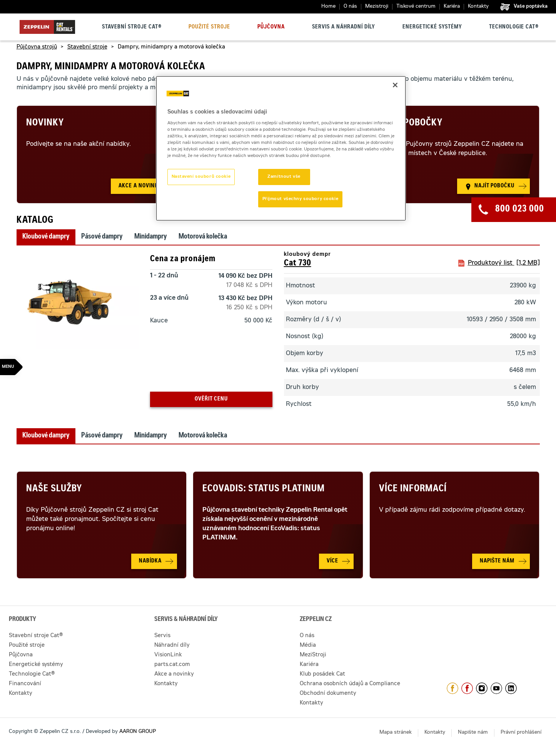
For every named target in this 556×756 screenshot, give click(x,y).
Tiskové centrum (416, 7)
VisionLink (168, 655)
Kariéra (452, 7)
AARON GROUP (138, 732)
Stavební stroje (87, 47)
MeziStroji (313, 655)
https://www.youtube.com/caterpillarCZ (496, 688)
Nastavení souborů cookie (201, 177)
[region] (281, 149)
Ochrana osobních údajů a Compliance (350, 684)
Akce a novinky (174, 674)
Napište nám (473, 733)
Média (308, 646)
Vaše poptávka (531, 7)
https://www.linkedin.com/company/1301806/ (511, 688)
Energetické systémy (432, 27)
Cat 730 (298, 264)
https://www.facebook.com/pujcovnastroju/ (467, 688)
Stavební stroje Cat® (132, 27)
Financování (25, 684)
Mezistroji (377, 7)
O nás (350, 7)
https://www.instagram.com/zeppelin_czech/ (482, 688)
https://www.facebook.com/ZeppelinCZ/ (452, 688)
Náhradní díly (172, 646)
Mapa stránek (396, 733)
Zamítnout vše (284, 177)
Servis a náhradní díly (344, 27)
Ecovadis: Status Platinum (264, 489)
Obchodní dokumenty (328, 694)
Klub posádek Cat (322, 674)
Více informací (413, 489)
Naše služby (54, 489)
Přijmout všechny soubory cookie (301, 199)
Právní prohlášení (521, 733)
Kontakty (478, 7)
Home (328, 7)
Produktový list (504, 263)
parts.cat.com (172, 665)
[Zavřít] (395, 85)
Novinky (45, 123)
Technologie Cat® (514, 27)
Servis (162, 636)
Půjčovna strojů (37, 47)
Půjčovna (271, 27)
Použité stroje (209, 27)
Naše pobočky (411, 123)
